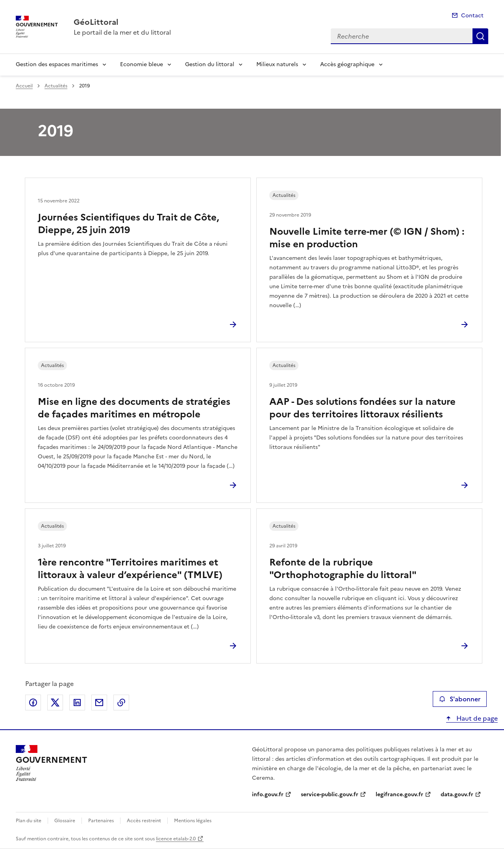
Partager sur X (55, 703)
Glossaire (65, 821)
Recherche (480, 36)
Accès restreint (144, 821)
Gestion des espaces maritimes (57, 64)
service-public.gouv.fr (330, 794)
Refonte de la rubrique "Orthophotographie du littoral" (343, 569)
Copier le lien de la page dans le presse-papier (121, 703)
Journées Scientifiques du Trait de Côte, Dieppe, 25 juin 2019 (128, 224)
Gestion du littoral (210, 64)
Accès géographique (347, 64)
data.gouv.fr (457, 794)
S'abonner (460, 699)
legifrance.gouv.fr (399, 794)
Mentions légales (193, 821)
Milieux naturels (277, 64)
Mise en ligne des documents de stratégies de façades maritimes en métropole (134, 408)
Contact (472, 16)
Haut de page (476, 718)
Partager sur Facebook (33, 703)
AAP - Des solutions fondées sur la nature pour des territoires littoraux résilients (362, 408)
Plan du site (29, 821)
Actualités (56, 86)
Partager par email (99, 703)
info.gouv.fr (268, 794)
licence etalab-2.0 (176, 839)
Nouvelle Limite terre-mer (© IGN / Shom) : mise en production (367, 238)
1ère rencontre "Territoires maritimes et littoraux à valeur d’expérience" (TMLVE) (130, 569)
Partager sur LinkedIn (77, 703)
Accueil (24, 86)
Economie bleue (142, 64)
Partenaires (101, 821)
